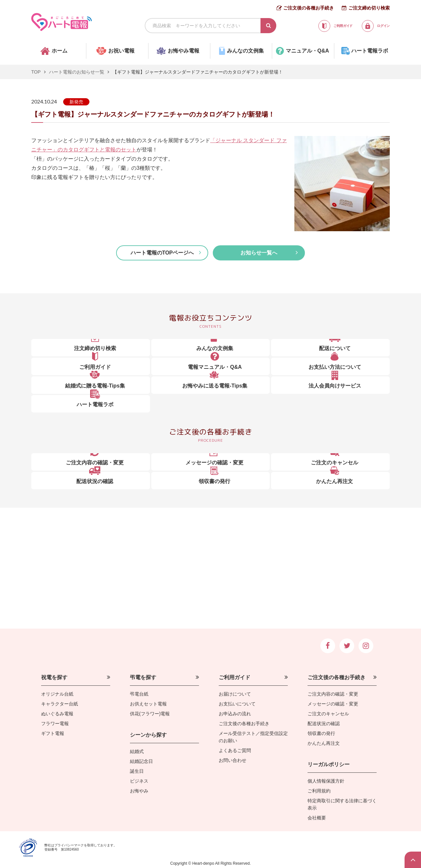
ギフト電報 (53, 733)
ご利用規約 (319, 791)
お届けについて (235, 694)
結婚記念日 (141, 761)
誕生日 (137, 771)
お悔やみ (139, 791)
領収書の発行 (321, 733)
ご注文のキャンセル (328, 714)
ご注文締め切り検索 (369, 8)
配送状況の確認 (324, 723)
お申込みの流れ (235, 714)
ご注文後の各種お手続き (309, 8)
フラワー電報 (55, 723)
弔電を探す (143, 677)
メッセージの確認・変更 (333, 704)
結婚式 (137, 751)
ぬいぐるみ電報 (57, 714)
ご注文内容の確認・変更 (333, 694)
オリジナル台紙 (57, 694)
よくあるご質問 (235, 750)
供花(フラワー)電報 (150, 714)
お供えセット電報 (148, 704)
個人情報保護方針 (326, 781)
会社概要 (317, 818)
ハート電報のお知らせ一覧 (77, 72)
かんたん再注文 (324, 743)
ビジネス (139, 781)
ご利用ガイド (235, 677)
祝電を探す (54, 677)
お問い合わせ (233, 760)
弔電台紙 (139, 694)
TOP (36, 72)
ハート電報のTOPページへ (162, 253)
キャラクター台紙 (60, 704)
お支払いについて (237, 704)
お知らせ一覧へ (259, 253)
